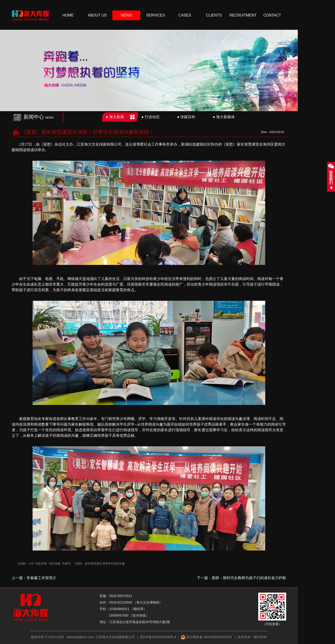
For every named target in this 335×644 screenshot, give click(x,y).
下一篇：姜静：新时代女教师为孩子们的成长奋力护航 (241, 578)
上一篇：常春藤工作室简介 (34, 578)
